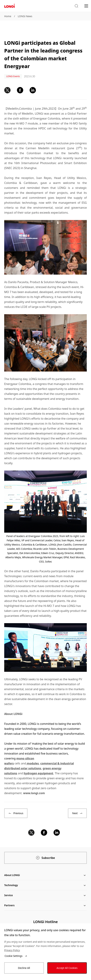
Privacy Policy (12, 950)
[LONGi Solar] (10, 6)
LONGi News (25, 16)
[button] (76, 6)
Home (8, 16)
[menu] (86, 6)
